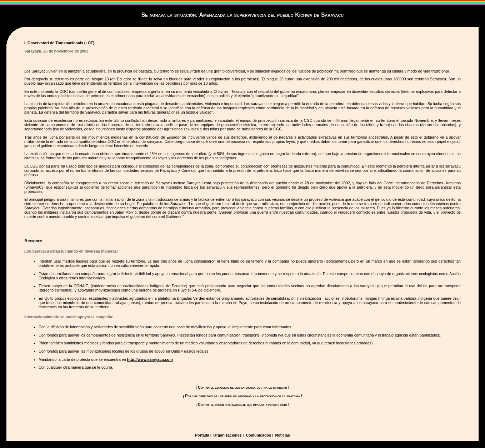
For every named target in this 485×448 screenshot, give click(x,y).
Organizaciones (227, 435)
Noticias (283, 435)
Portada (202, 435)
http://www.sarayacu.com (150, 359)
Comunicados (258, 435)
